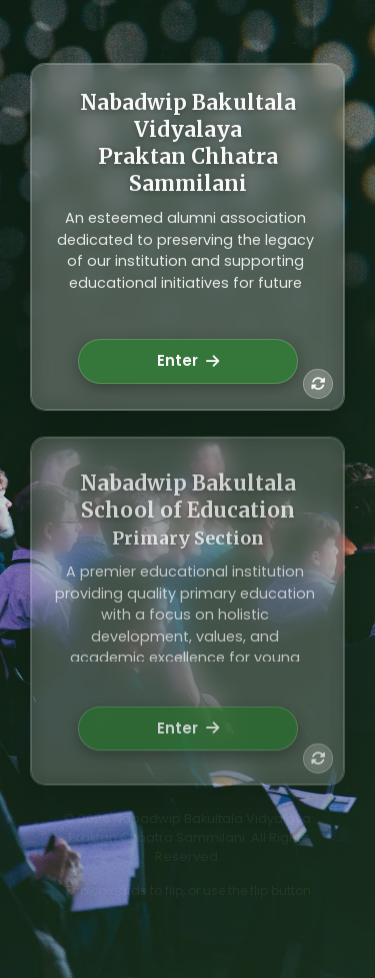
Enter (188, 362)
